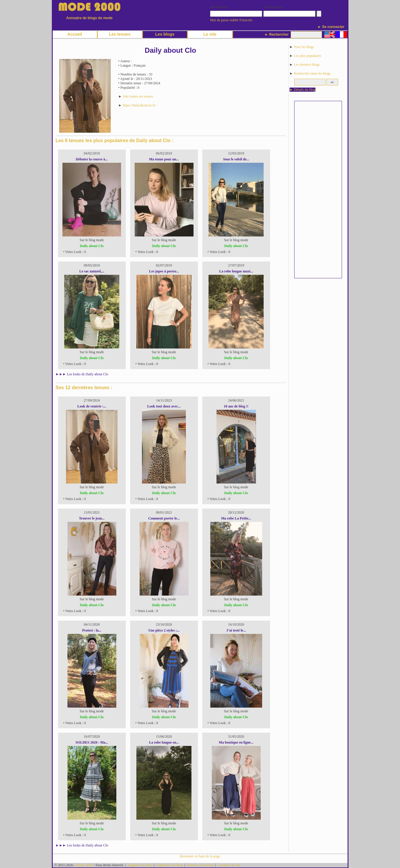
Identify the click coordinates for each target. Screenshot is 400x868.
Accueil (75, 34)
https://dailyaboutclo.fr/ (139, 105)
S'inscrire (246, 20)
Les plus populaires (307, 56)
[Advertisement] (318, 190)
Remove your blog (200, 865)
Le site (210, 34)
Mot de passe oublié (224, 20)
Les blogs (165, 34)
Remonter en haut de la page (200, 856)
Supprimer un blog (169, 865)
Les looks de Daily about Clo (87, 374)
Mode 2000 (84, 865)
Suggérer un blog (140, 865)
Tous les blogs (304, 47)
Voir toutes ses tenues (138, 96)
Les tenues (120, 34)
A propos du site (229, 865)
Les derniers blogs (307, 65)
